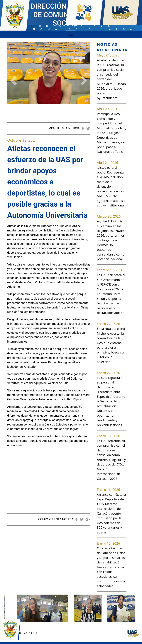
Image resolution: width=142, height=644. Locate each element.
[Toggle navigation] (71, 34)
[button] (13, 81)
